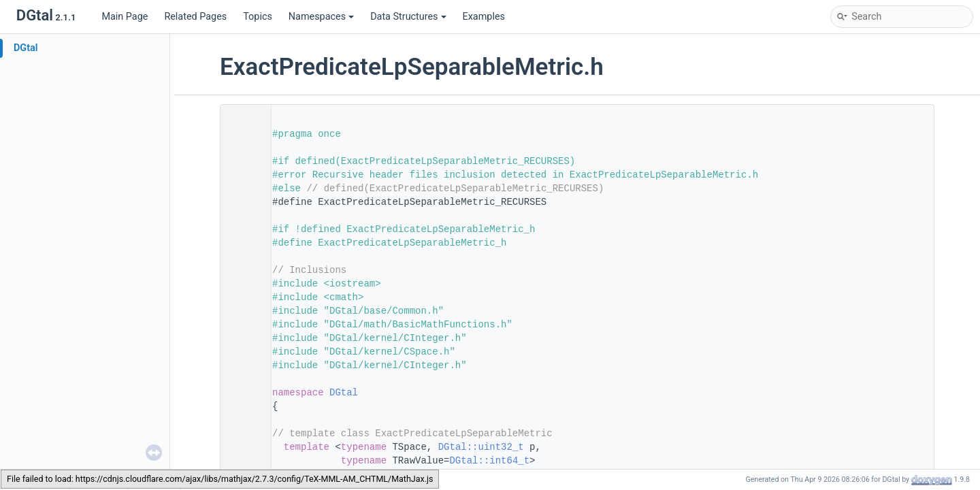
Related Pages (195, 17)
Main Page (125, 17)
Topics (258, 17)
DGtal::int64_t (489, 461)
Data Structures (408, 17)
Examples (484, 17)
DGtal (26, 48)
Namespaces (321, 17)
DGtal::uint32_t (481, 447)
